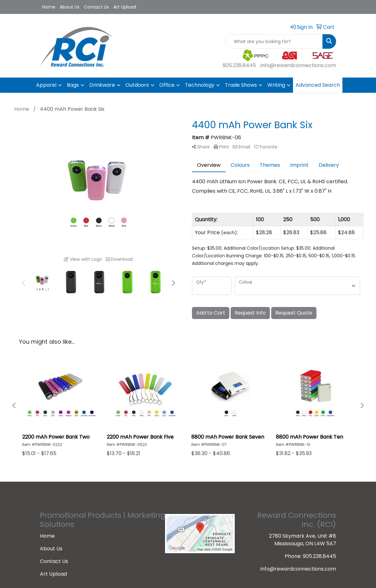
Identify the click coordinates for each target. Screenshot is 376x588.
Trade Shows (241, 85)
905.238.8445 (239, 65)
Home (49, 7)
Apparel (46, 85)
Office (167, 85)
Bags (73, 85)
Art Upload (125, 7)
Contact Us (96, 7)
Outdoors (137, 85)
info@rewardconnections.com (298, 65)
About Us (70, 7)
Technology (200, 85)
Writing (276, 85)
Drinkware (102, 85)
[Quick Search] (274, 41)
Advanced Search (318, 85)
